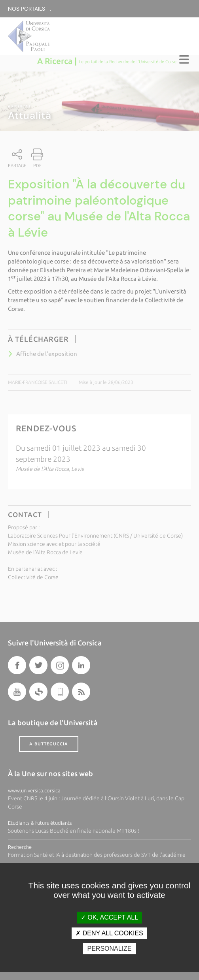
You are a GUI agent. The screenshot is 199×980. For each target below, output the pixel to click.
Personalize (109, 949)
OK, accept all (109, 917)
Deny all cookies (109, 933)
